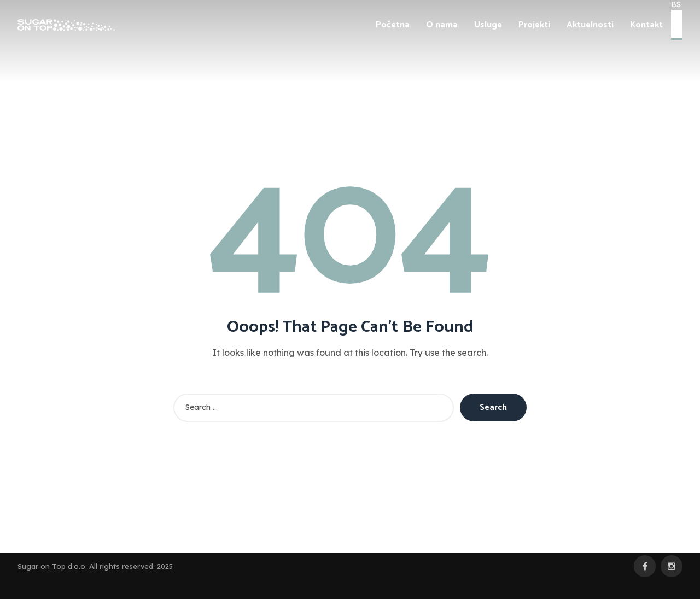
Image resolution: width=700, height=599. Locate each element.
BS (676, 14)
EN (677, 24)
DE (676, 33)
